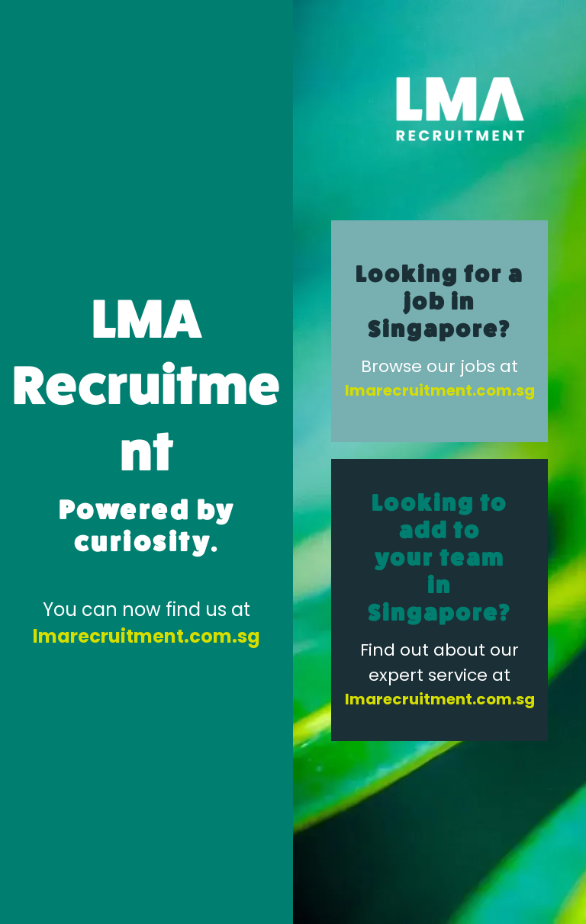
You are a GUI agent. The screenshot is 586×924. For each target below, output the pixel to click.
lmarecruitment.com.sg (146, 636)
